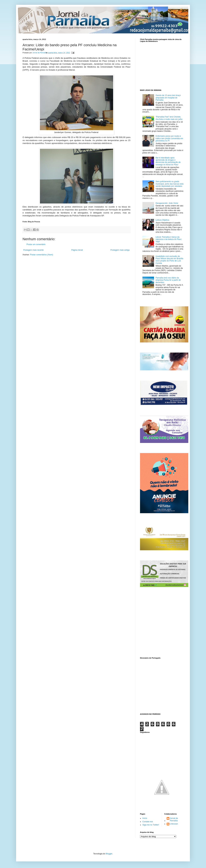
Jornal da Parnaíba (174, 819)
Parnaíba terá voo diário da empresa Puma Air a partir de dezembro (168, 280)
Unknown (174, 824)
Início (145, 818)
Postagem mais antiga (120, 250)
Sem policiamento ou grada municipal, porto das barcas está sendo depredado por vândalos (170, 184)
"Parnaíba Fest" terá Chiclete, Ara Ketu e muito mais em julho (169, 118)
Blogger (109, 854)
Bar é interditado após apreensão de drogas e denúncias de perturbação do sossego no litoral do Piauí (168, 161)
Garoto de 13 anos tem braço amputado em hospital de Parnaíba (168, 98)
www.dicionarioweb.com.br (162, 685)
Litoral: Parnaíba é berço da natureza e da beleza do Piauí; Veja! (169, 239)
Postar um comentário (36, 244)
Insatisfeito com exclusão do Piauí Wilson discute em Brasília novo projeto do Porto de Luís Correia (169, 260)
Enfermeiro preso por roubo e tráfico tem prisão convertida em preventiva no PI (169, 138)
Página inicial (77, 250)
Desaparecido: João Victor (167, 203)
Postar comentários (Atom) (42, 255)
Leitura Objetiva (162, 220)
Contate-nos (148, 822)
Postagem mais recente (33, 250)
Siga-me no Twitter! (151, 825)
